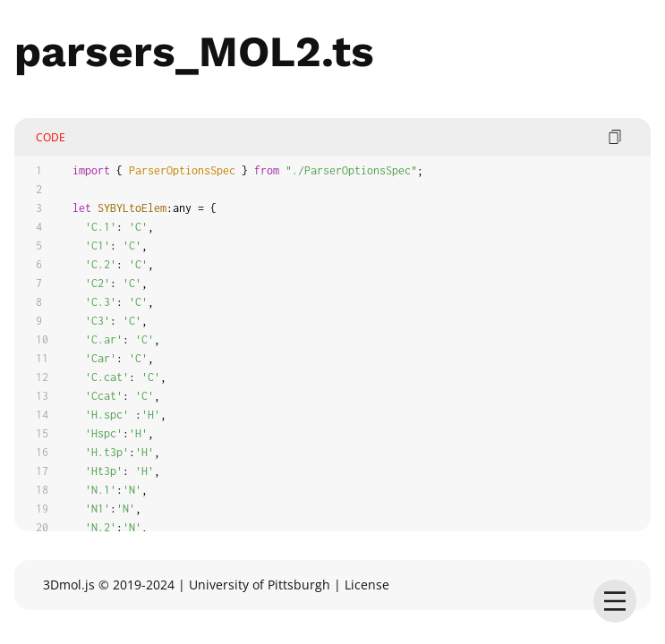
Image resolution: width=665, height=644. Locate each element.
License (367, 585)
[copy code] (615, 137)
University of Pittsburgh (260, 585)
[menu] (615, 601)
